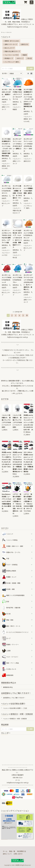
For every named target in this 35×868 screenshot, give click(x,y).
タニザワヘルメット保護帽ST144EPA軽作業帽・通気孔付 (28, 191)
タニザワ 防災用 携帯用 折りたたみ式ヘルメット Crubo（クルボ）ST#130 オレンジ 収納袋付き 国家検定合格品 (28, 99)
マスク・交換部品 (12, 565)
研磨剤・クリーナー (10, 645)
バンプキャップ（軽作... (11, 62)
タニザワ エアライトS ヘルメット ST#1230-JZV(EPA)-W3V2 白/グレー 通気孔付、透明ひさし (28, 282)
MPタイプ (20, 58)
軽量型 (24, 55)
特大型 (29, 58)
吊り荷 (6, 614)
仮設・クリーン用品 (10, 663)
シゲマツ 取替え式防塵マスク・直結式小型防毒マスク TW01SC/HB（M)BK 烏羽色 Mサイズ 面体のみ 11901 (17, 504)
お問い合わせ (18, 854)
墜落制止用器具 (9, 571)
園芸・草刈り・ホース (11, 626)
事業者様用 (8, 675)
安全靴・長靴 (8, 589)
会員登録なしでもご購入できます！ (14, 698)
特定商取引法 (21, 851)
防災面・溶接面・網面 (11, 583)
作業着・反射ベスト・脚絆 (13, 546)
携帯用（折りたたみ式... (11, 41)
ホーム (3, 32)
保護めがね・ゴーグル (11, 552)
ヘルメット (5, 105)
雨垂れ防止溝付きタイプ (12, 51)
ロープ (6, 638)
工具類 (6, 651)
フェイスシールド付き (11, 55)
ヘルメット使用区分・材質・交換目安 (15, 719)
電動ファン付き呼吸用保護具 (13, 595)
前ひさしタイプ (9, 48)
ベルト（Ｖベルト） (10, 657)
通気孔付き (24, 44)
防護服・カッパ (9, 577)
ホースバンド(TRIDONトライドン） (16, 632)
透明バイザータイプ (10, 44)
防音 (6, 602)
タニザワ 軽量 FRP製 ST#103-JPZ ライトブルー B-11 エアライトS (17, 94)
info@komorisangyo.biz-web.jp (18, 783)
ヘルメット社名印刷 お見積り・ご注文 (15, 708)
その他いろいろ (9, 669)
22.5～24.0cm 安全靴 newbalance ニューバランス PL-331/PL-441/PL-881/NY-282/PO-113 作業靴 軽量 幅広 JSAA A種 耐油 (28, 462)
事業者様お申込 (8, 687)
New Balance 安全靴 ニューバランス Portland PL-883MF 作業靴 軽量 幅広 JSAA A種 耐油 (6, 501)
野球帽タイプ (8, 58)
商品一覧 (12, 851)
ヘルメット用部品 (10, 540)
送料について (7, 854)
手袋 (6, 558)
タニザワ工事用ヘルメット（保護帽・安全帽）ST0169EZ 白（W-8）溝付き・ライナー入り (17, 193)
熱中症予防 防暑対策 (11, 608)
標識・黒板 (8, 620)
